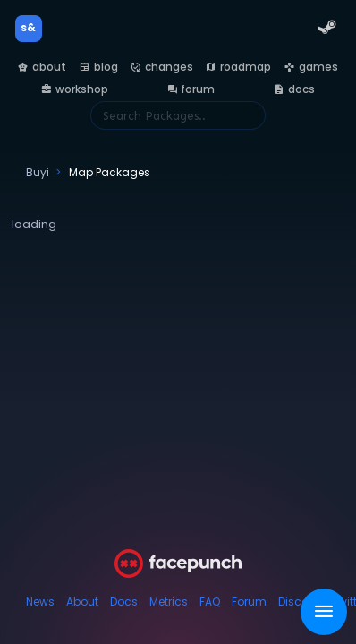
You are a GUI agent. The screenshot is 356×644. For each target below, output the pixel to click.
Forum (249, 602)
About (82, 602)
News (40, 602)
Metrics (169, 602)
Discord (299, 602)
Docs (124, 602)
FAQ (210, 602)
